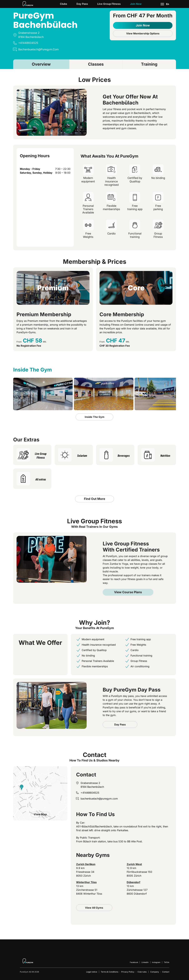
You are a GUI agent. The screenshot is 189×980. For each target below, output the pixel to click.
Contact (166, 972)
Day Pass (82, 4)
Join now (136, 4)
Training (149, 64)
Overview (41, 64)
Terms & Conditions (110, 972)
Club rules (142, 972)
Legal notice (92, 972)
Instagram (156, 962)
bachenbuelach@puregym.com (99, 799)
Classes (96, 64)
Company (155, 972)
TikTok (167, 962)
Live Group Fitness (109, 4)
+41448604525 (90, 793)
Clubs (64, 4)
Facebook (134, 962)
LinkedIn (145, 962)
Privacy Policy (128, 972)
